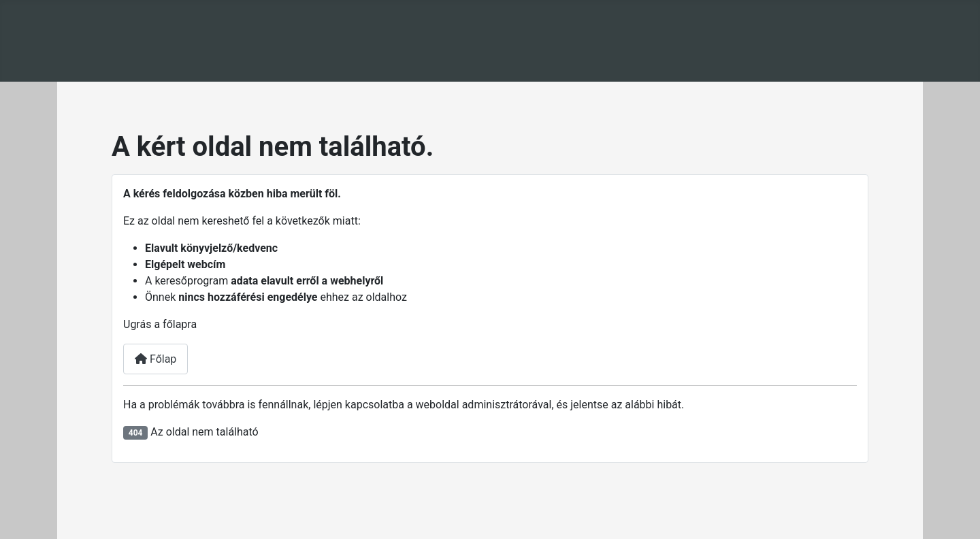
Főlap (156, 359)
